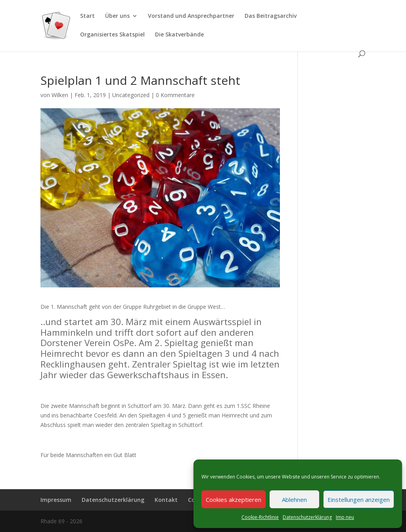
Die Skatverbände (179, 35)
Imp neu (345, 517)
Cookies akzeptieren (234, 499)
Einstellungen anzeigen (359, 499)
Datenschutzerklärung (307, 517)
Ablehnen (294, 499)
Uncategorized (131, 95)
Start (87, 16)
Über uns (117, 16)
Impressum (56, 500)
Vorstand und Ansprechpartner (191, 16)
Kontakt (166, 500)
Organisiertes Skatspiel (112, 35)
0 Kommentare (175, 95)
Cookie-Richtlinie (260, 517)
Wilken (60, 95)
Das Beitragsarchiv (271, 16)
